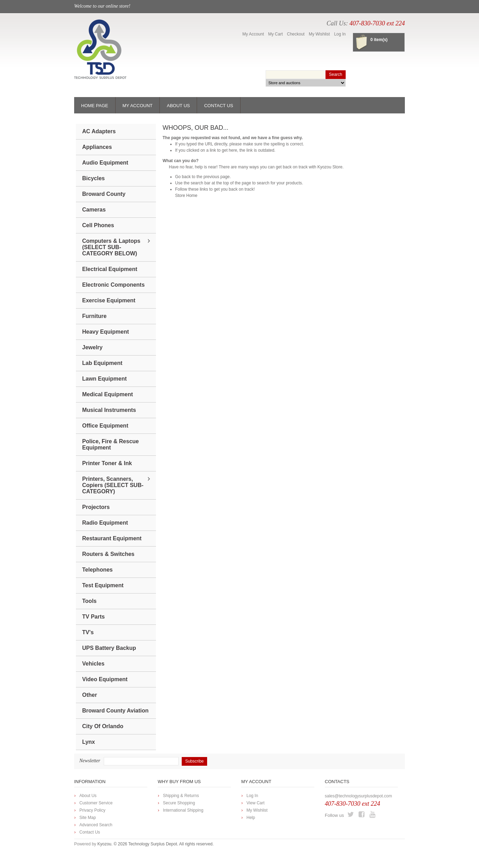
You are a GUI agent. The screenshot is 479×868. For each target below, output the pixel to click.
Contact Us (90, 832)
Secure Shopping (179, 803)
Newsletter (90, 761)
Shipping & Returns (181, 796)
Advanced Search (96, 825)
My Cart (275, 34)
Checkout (296, 34)
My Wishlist (319, 34)
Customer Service (96, 803)
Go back (183, 177)
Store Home (186, 196)
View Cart (256, 803)
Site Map (88, 818)
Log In (340, 34)
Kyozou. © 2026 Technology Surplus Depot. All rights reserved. (156, 844)
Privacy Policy (92, 810)
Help (251, 818)
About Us (88, 796)
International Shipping (183, 810)
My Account (253, 34)
